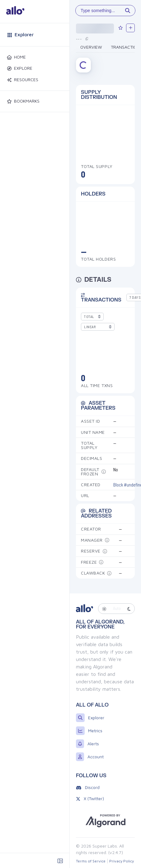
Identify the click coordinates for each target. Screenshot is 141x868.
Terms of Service (91, 861)
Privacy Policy (122, 861)
